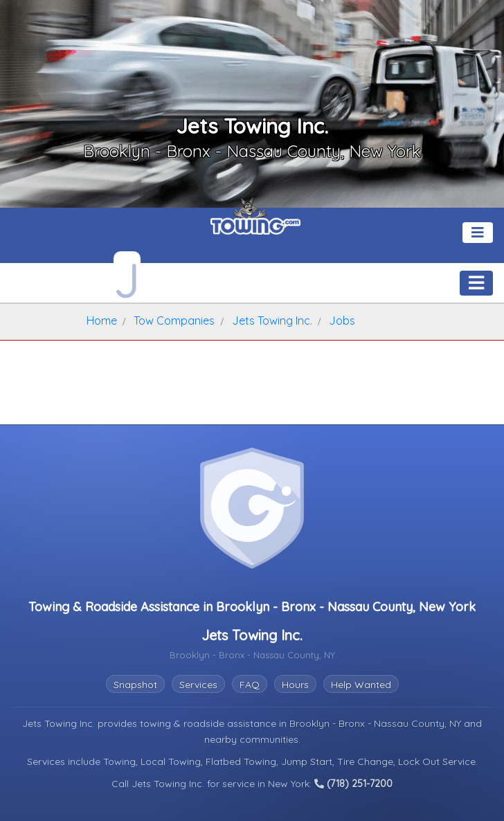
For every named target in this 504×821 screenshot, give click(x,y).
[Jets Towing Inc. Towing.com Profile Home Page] (127, 277)
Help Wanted (361, 685)
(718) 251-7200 (353, 784)
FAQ (250, 685)
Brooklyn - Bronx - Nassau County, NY (377, 723)
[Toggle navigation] (478, 233)
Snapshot (135, 685)
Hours (295, 685)
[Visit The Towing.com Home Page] (255, 222)
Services (198, 685)
